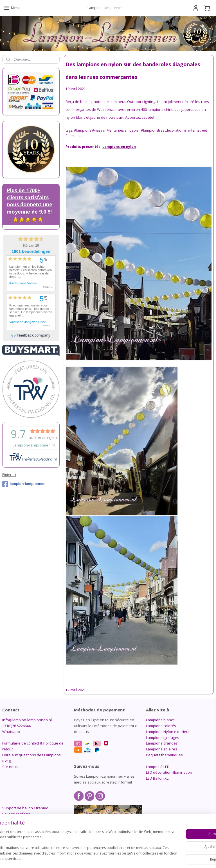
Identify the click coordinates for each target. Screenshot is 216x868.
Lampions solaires (162, 749)
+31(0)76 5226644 (16, 726)
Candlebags (13, 831)
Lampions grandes (162, 743)
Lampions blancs (160, 720)
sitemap (93, 858)
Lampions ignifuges (163, 738)
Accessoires (13, 837)
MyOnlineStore (176, 858)
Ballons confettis (16, 814)
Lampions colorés (161, 726)
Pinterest (9, 475)
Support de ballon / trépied (25, 808)
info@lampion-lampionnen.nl (27, 720)
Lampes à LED (158, 767)
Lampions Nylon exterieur (168, 732)
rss (104, 858)
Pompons (10, 819)
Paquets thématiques (164, 755)
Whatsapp (11, 732)
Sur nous (10, 767)
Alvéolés (9, 825)
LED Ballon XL (157, 778)
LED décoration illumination (169, 772)
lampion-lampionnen (24, 484)
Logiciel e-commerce (126, 858)
